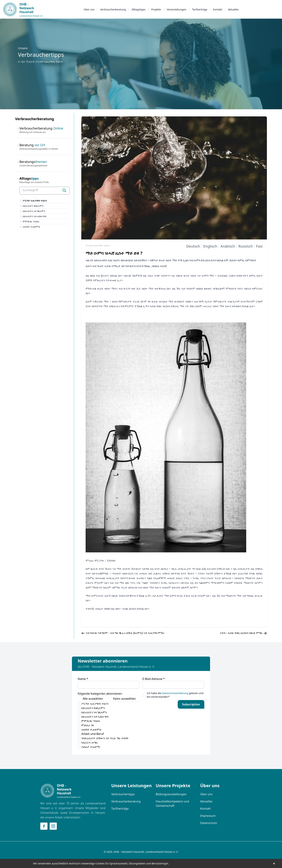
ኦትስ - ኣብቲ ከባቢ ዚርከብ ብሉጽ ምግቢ (241, 633)
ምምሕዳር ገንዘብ (31, 221)
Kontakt (218, 9)
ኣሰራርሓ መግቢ (88, 742)
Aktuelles (233, 9)
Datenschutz (209, 823)
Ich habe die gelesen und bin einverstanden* (175, 695)
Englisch (210, 246)
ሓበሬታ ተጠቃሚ (89, 747)
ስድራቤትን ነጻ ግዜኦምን (34, 211)
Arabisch (228, 246)
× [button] (274, 864)
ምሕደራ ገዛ (86, 725)
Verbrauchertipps (123, 794)
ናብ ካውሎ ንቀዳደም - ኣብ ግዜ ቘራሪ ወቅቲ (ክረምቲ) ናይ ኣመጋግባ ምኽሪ (125, 633)
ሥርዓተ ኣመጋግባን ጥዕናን (35, 201)
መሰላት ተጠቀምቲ (31, 227)
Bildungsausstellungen (171, 794)
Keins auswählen (124, 699)
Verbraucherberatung (113, 9)
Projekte (156, 9)
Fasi (259, 246)
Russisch (246, 246)
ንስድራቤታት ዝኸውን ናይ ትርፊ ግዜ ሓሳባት (103, 738)
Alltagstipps (139, 9)
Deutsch (193, 246)
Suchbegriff (30, 190)
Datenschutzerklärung (175, 693)
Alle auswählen (93, 699)
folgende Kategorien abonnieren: (100, 694)
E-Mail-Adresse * (154, 679)
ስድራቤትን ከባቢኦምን (33, 206)
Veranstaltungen (177, 9)
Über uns (89, 9)
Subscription (191, 704)
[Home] (61, 791)
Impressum (208, 816)
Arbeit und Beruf (91, 734)
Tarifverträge (200, 9)
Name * (83, 679)
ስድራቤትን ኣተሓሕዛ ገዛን (35, 216)
